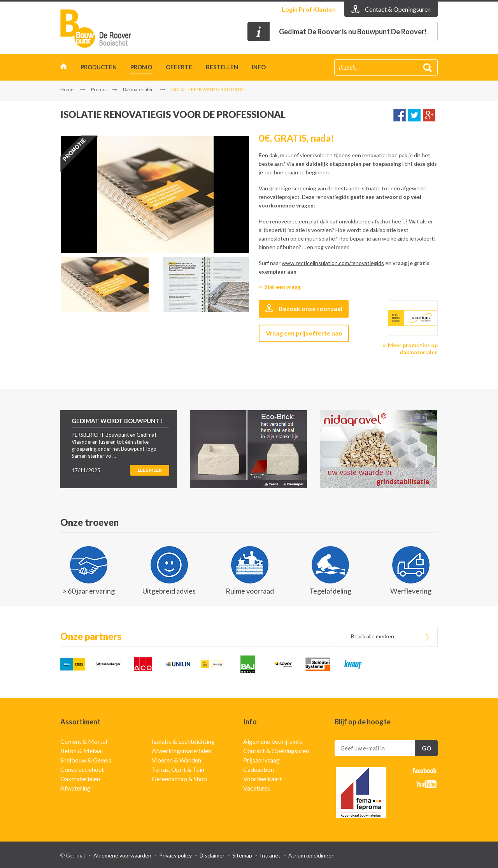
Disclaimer (212, 855)
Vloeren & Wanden (176, 760)
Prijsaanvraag (261, 760)
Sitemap (242, 855)
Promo (141, 67)
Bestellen (222, 67)
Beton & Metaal (82, 751)
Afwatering (75, 788)
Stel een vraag (282, 287)
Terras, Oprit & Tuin (178, 769)
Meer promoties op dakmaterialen (413, 349)
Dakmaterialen (138, 89)
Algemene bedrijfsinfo (273, 741)
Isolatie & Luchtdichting (183, 741)
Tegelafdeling (330, 591)
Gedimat (105, 29)
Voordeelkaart (263, 779)
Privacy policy (175, 855)
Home (64, 68)
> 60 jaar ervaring (89, 591)
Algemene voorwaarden (122, 855)
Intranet (270, 855)
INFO (259, 67)
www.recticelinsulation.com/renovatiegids (333, 263)
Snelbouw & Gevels (86, 760)
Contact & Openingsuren (276, 751)
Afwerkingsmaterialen (181, 751)
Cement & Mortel (84, 741)
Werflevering (411, 591)
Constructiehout (82, 769)
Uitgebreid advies (169, 591)
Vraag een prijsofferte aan (304, 333)
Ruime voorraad (250, 591)
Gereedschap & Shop (179, 779)
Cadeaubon (259, 769)
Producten (99, 67)
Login (309, 9)
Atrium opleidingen (311, 855)
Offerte (179, 67)
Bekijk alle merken (373, 636)
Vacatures (257, 788)
